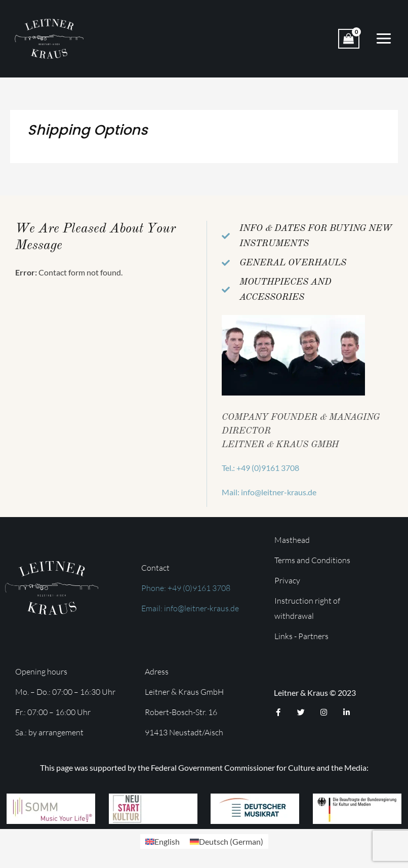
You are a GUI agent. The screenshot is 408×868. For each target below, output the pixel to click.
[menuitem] (162, 841)
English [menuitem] (167, 841)
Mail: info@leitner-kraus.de (269, 492)
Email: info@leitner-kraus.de (190, 608)
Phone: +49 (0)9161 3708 (186, 588)
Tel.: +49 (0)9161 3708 (260, 468)
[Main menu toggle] (384, 38)
